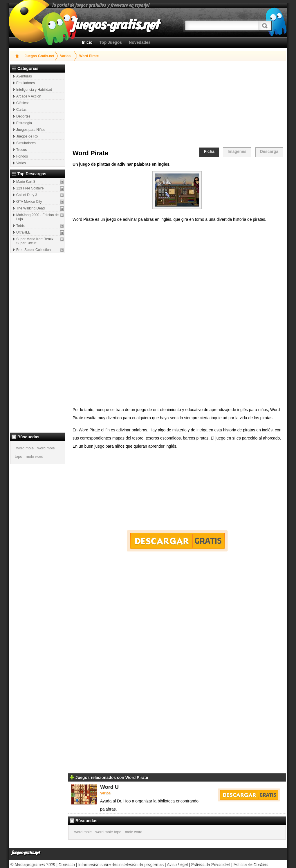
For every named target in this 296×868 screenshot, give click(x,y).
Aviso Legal (177, 864)
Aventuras (24, 76)
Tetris (20, 226)
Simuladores (26, 143)
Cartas (21, 110)
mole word (35, 456)
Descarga (269, 151)
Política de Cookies (250, 864)
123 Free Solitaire (30, 188)
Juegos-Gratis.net (39, 56)
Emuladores (26, 83)
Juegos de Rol (27, 136)
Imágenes (237, 151)
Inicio (87, 42)
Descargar (177, 541)
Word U (109, 787)
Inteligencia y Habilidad (34, 90)
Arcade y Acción (29, 96)
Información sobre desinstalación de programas (121, 864)
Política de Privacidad (210, 864)
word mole (25, 448)
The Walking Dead (30, 208)
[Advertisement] (38, 343)
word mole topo (108, 832)
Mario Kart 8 (26, 182)
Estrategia (24, 123)
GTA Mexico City (29, 202)
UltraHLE (23, 232)
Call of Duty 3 (27, 195)
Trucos (21, 150)
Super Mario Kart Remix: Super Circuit (35, 241)
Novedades (140, 42)
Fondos (22, 156)
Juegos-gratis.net (26, 853)
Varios (65, 56)
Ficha (209, 151)
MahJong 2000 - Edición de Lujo (37, 217)
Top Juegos (111, 42)
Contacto (67, 864)
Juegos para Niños (31, 130)
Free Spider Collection (34, 250)
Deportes (23, 116)
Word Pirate (89, 56)
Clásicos (23, 103)
